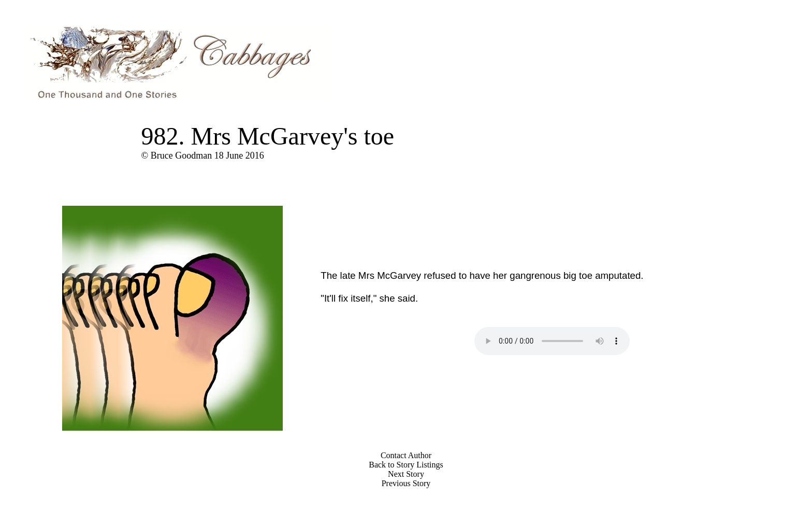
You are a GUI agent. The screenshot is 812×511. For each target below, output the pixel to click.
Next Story (406, 474)
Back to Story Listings (406, 465)
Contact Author (406, 455)
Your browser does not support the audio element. (552, 341)
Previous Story (406, 483)
